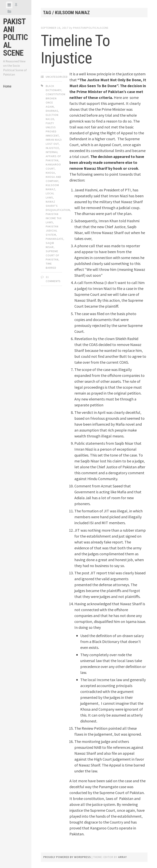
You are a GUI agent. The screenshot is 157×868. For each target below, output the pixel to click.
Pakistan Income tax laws (54, 218)
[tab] (9, 5)
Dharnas (52, 111)
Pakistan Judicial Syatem (52, 231)
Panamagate (55, 239)
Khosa (50, 173)
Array (122, 857)
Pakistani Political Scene (15, 37)
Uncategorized (57, 77)
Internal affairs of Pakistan (53, 156)
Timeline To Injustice (75, 49)
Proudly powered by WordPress (67, 857)
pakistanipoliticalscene (91, 28)
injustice (52, 148)
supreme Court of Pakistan (53, 255)
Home (7, 86)
